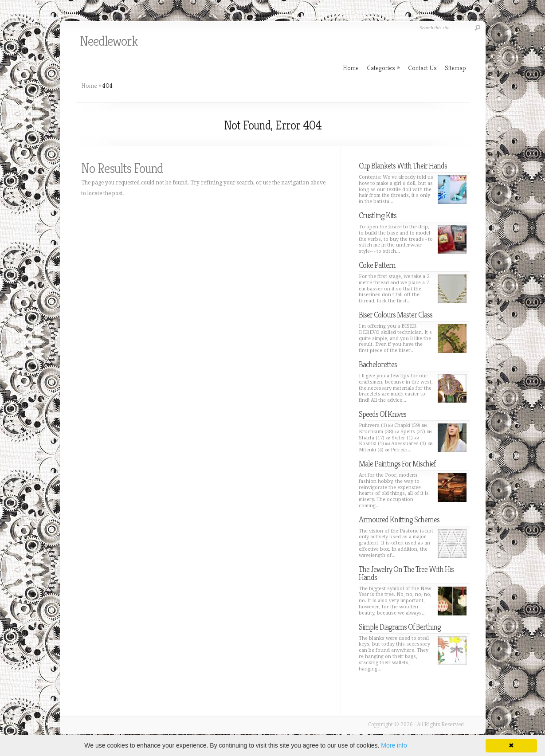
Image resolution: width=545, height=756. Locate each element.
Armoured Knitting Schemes (399, 519)
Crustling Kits (378, 215)
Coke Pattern (377, 265)
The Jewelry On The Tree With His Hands (406, 573)
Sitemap (455, 68)
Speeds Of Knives (382, 414)
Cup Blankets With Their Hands (403, 166)
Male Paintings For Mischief (397, 464)
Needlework (109, 41)
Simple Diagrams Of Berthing (400, 627)
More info (394, 745)
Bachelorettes (378, 364)
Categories (383, 68)
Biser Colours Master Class (396, 315)
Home (89, 86)
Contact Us (422, 68)
